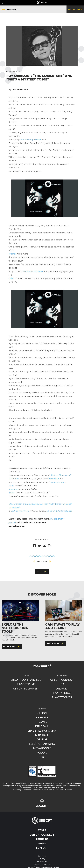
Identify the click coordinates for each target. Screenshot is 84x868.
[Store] (42, 830)
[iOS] (62, 684)
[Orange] (42, 739)
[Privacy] (42, 859)
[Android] (62, 689)
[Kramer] (42, 722)
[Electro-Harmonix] (42, 744)
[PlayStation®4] (62, 693)
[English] (42, 803)
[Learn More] (12, 647)
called (11, 278)
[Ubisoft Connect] (42, 835)
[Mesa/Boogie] (42, 748)
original (12, 254)
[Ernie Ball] (42, 726)
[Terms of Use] (42, 862)
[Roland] (42, 753)
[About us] (42, 839)
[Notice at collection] (42, 864)
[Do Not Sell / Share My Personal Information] (42, 867)
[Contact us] (42, 856)
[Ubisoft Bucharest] (26, 689)
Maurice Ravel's (34, 271)
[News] (42, 843)
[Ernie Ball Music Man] (42, 731)
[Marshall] (42, 735)
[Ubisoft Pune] (26, 684)
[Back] (42, 572)
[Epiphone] (42, 717)
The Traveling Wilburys (31, 140)
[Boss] (42, 757)
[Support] (42, 848)
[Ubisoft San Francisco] (26, 680)
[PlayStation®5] (62, 697)
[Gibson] (42, 713)
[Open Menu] (3, 10)
